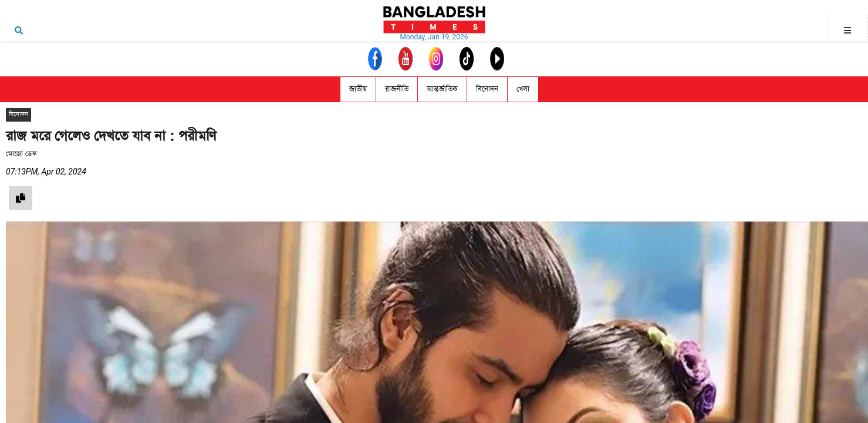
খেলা (523, 89)
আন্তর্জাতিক (442, 89)
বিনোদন (487, 89)
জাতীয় (358, 89)
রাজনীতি (397, 89)
